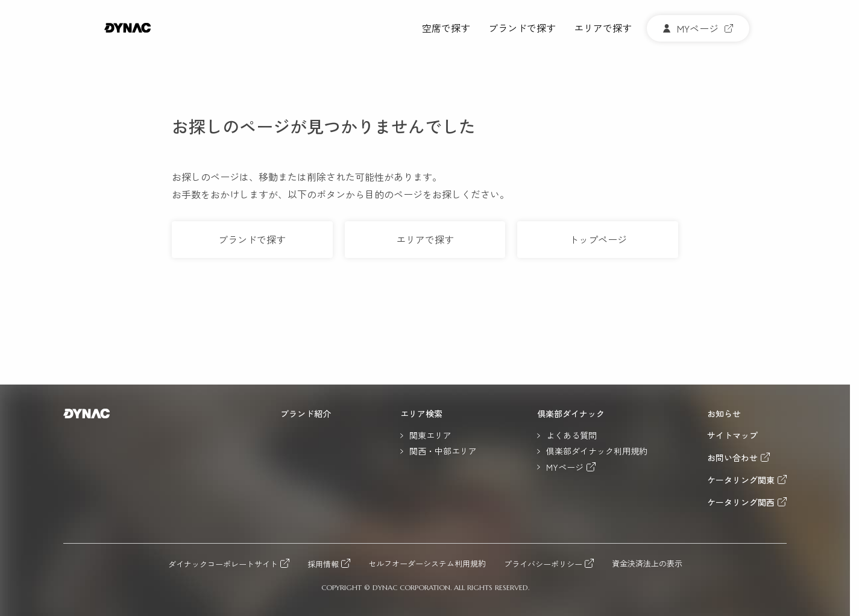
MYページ (565, 467)
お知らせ (724, 413)
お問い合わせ (732, 457)
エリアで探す (603, 29)
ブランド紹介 (306, 413)
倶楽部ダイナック (571, 413)
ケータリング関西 (741, 502)
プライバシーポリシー (543, 564)
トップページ (598, 239)
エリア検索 (421, 413)
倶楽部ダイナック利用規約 (597, 451)
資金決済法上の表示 (647, 564)
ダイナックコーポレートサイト (223, 564)
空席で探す (446, 29)
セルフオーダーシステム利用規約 (427, 564)
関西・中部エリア (443, 451)
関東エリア (430, 435)
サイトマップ (732, 435)
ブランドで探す (522, 29)
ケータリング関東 (741, 479)
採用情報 (323, 564)
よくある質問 (571, 435)
